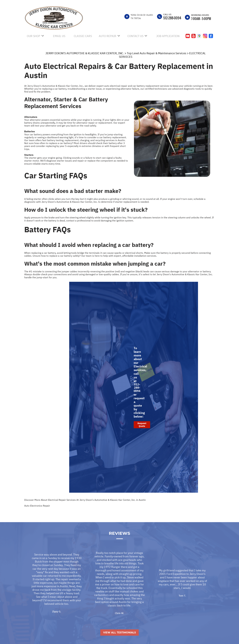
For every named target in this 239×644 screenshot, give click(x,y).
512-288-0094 (172, 18)
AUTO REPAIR (108, 36)
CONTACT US (135, 36)
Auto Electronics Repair (37, 506)
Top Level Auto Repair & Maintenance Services (157, 53)
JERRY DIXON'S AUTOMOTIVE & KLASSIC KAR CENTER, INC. (85, 53)
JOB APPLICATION (168, 36)
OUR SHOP (34, 36)
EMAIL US (59, 36)
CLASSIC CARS (83, 36)
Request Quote (142, 425)
